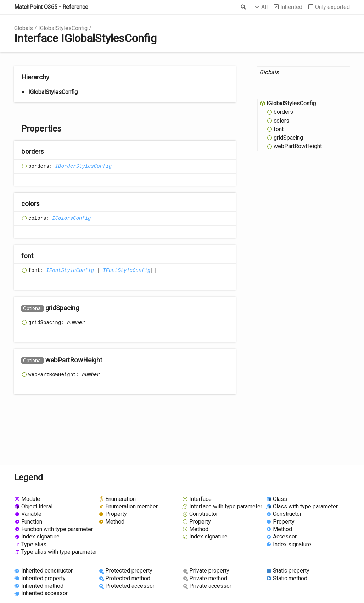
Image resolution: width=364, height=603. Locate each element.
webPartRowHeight (298, 146)
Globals (24, 28)
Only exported (332, 7)
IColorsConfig (71, 218)
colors (281, 121)
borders (283, 112)
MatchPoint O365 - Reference (51, 7)
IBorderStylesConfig (84, 166)
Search (243, 7)
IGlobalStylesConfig (63, 28)
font (279, 129)
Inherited (291, 7)
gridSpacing (288, 138)
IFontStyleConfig (70, 270)
